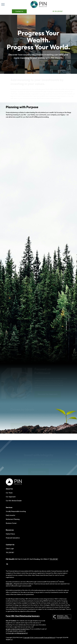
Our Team (9, 493)
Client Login (10, 549)
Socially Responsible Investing (16, 511)
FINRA (8, 584)
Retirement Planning (13, 519)
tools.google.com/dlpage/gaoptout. (17, 633)
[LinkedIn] (7, 564)
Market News (10, 534)
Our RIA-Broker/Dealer (14, 501)
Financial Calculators (13, 538)
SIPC (11, 584)
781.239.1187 (58, 11)
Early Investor (11, 515)
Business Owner (11, 523)
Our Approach (11, 497)
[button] (19, 11)
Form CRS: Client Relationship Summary (23, 616)
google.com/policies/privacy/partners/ (18, 629)
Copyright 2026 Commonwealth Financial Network (39, 638)
